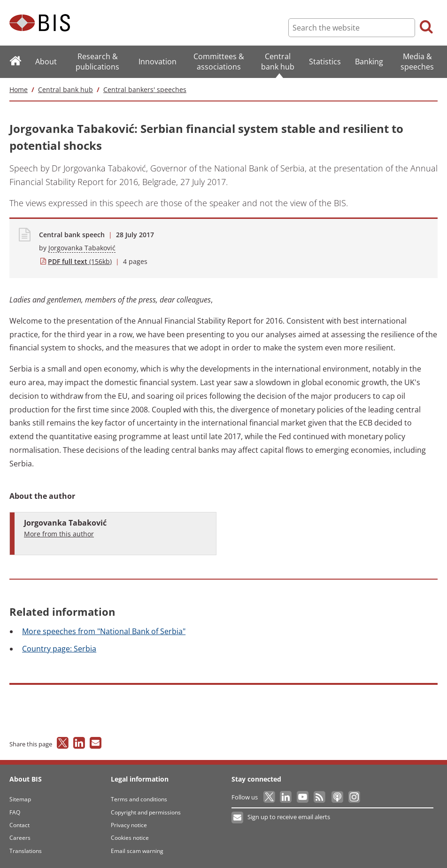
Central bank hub (66, 89)
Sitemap (20, 799)
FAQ (15, 812)
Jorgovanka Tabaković (82, 248)
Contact (19, 825)
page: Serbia (59, 649)
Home (19, 89)
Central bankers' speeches (145, 89)
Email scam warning (137, 851)
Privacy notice (129, 825)
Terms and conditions (139, 799)
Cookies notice (130, 838)
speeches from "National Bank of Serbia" (104, 631)
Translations (26, 851)
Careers (20, 838)
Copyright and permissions (146, 812)
